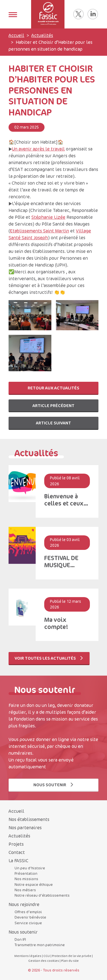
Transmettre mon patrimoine (40, 945)
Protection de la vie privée (72, 956)
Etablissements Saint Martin (40, 231)
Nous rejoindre (24, 904)
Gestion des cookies (44, 961)
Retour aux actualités (53, 388)
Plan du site (70, 961)
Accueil (16, 35)
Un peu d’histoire (30, 868)
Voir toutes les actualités (49, 658)
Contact (17, 852)
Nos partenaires (25, 828)
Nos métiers (25, 890)
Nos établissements (29, 819)
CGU (47, 956)
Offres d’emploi (28, 912)
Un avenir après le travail (38, 149)
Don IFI (20, 939)
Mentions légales (28, 956)
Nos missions (26, 879)
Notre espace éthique (34, 884)
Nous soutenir (54, 785)
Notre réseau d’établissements (42, 895)
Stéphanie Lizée (48, 217)
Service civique (28, 923)
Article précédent (53, 406)
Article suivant (53, 423)
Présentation (26, 873)
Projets (16, 844)
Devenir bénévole (30, 917)
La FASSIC (18, 861)
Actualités (42, 35)
